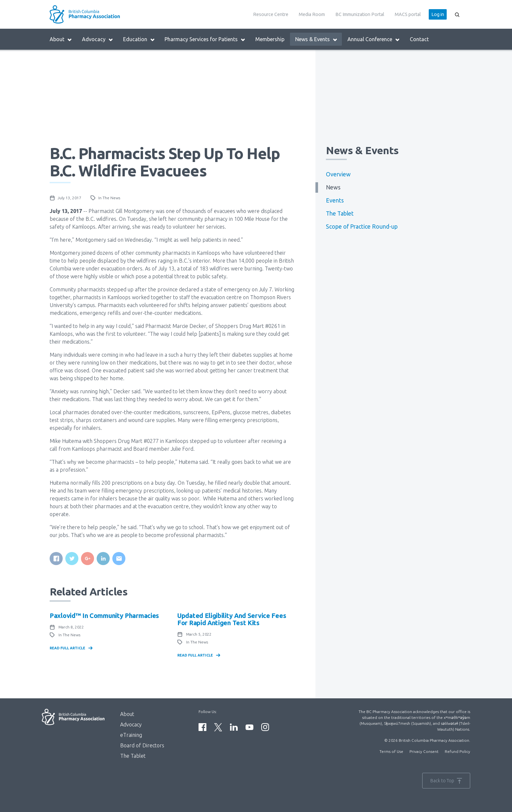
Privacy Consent (424, 751)
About (61, 39)
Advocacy (98, 39)
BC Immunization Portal (360, 14)
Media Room (312, 14)
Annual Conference (374, 39)
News (333, 187)
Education (139, 39)
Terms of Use (391, 751)
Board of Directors (142, 745)
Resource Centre (271, 14)
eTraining (131, 735)
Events (335, 200)
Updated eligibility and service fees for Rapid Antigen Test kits (232, 619)
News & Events (316, 39)
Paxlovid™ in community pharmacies (104, 616)
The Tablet (340, 213)
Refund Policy (457, 751)
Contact (419, 39)
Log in (438, 14)
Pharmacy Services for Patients (205, 39)
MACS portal (408, 14)
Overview (338, 174)
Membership (270, 39)
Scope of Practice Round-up (362, 227)
